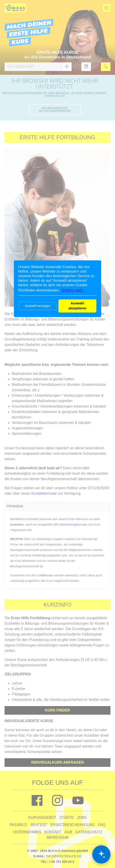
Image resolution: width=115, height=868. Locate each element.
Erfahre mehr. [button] (73, 290)
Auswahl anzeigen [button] (37, 306)
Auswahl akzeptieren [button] (77, 306)
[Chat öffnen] (101, 854)
